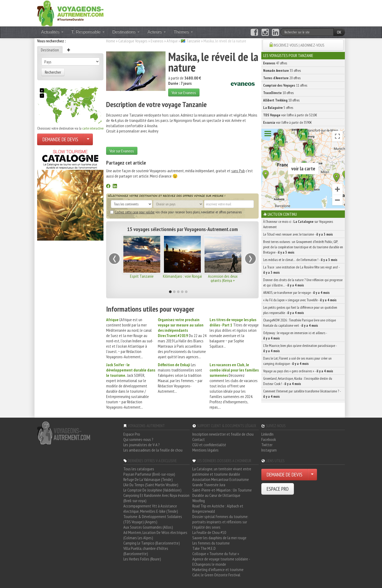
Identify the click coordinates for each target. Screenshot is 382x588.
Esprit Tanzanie (142, 276)
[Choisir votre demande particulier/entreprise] (88, 139)
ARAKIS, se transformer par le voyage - (296, 293)
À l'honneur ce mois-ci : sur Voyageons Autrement (298, 224)
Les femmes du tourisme (211, 543)
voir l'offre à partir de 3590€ (287, 122)
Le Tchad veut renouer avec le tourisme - (298, 234)
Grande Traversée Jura (209, 485)
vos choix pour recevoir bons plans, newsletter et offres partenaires (176, 212)
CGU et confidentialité (209, 445)
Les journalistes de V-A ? (142, 445)
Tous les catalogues (139, 469)
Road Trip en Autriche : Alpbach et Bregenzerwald (218, 509)
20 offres (282, 78)
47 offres (275, 63)
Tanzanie (193, 41)
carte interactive (93, 128)
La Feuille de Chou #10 (209, 532)
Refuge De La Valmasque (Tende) (148, 479)
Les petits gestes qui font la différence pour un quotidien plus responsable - (300, 310)
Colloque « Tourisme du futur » (216, 554)
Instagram (269, 450)
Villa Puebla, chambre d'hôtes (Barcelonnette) (146, 551)
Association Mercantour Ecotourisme (221, 479)
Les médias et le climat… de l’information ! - (300, 260)
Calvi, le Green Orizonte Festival (216, 575)
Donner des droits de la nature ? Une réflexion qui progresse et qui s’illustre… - (303, 282)
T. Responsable (88, 32)
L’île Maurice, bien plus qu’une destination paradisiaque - (300, 348)
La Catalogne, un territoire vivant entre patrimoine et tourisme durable (222, 471)
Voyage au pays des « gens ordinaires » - (298, 371)
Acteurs (157, 32)
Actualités (52, 32)
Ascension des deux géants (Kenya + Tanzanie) (223, 280)
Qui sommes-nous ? (138, 439)
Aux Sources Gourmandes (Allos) (148, 527)
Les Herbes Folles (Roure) (142, 559)
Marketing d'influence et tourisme (218, 569)
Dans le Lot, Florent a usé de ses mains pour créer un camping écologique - (297, 361)
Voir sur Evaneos (184, 92)
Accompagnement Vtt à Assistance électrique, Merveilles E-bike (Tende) (151, 509)
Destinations (126, 32)
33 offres (282, 70)
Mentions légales (205, 450)
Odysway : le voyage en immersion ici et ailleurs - (295, 335)
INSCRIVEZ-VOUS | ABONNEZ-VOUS (299, 45)
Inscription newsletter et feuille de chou (223, 434)
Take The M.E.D (204, 548)
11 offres (285, 85)
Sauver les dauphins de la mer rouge (219, 538)
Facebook (269, 439)
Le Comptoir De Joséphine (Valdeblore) (152, 490)
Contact (199, 439)
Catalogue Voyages (133, 41)
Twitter (267, 445)
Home (111, 41)
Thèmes (183, 32)
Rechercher (53, 72)
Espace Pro (132, 434)
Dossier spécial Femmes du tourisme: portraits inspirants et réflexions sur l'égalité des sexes (220, 522)
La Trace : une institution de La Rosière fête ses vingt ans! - (301, 270)
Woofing (199, 501)
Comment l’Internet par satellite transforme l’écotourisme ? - (302, 394)
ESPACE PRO (278, 489)
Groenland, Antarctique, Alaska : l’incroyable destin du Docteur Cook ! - (298, 381)
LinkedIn (267, 434)
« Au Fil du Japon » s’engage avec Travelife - (300, 300)
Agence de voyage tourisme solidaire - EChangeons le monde (221, 562)
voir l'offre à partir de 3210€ (290, 115)
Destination (50, 50)
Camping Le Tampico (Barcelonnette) (152, 543)
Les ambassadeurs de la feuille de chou (153, 450)
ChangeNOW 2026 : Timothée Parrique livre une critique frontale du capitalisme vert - (299, 323)
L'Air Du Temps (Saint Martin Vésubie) (151, 485)
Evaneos (157, 41)
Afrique (172, 41)
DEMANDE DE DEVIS (60, 139)
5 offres (278, 108)
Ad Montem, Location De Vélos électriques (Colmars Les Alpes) (155, 535)
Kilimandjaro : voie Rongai (182, 276)
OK (339, 32)
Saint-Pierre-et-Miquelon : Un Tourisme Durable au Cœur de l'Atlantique (222, 493)
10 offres (278, 93)
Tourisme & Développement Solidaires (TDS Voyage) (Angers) (153, 519)
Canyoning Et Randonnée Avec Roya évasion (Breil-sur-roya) (156, 498)
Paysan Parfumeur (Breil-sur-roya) (149, 474)
